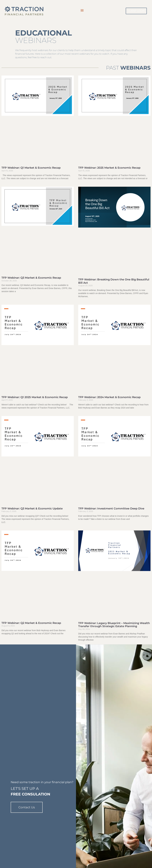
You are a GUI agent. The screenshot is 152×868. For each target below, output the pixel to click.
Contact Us (27, 805)
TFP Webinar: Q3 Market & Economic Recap (31, 278)
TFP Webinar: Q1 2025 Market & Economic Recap (35, 397)
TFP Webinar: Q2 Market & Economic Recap (31, 623)
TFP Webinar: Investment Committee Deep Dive (111, 509)
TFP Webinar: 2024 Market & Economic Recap (109, 397)
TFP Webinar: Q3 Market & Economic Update (32, 509)
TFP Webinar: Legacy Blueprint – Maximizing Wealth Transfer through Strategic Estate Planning (114, 625)
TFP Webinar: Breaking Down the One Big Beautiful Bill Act (114, 281)
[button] (82, 10)
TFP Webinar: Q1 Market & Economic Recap (31, 168)
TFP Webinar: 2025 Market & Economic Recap (109, 168)
